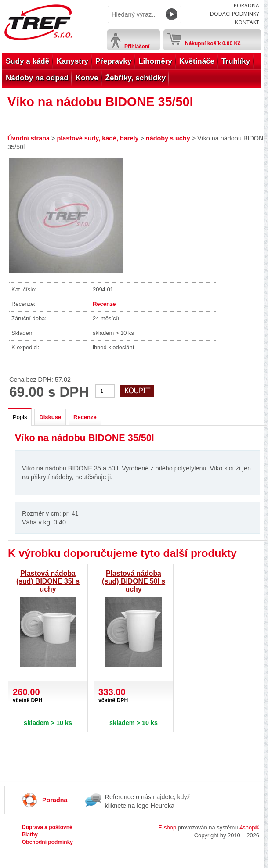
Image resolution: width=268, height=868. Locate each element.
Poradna (246, 5)
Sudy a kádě (27, 61)
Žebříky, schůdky (136, 78)
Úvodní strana (29, 138)
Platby (30, 835)
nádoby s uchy (168, 138)
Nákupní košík (213, 42)
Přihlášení (137, 47)
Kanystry (72, 61)
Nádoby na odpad (37, 78)
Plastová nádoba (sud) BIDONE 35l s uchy (48, 581)
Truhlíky (236, 61)
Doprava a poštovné (47, 827)
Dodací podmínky (235, 14)
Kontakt (247, 22)
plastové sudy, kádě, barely (98, 138)
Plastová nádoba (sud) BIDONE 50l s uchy (134, 581)
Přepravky (113, 61)
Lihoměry (155, 61)
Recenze (104, 304)
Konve (87, 78)
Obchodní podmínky (47, 842)
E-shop (167, 827)
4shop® (249, 827)
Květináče (197, 61)
